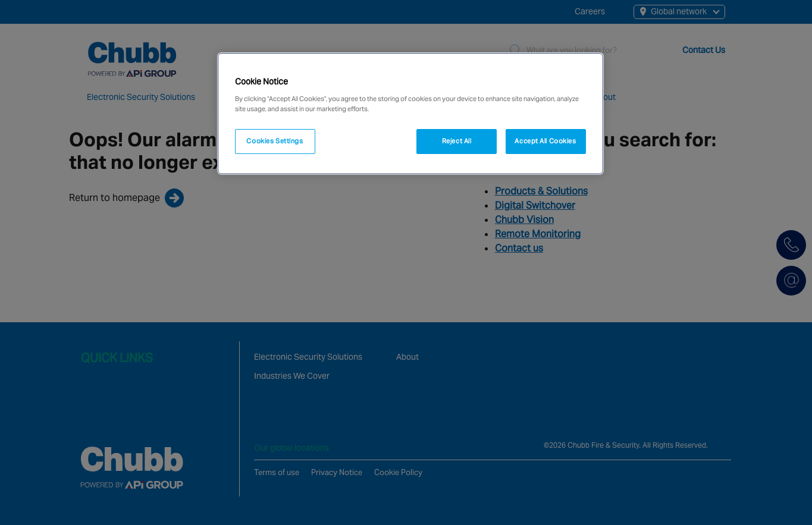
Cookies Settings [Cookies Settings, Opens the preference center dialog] (275, 141)
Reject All (457, 141)
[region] (410, 114)
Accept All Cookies (545, 141)
